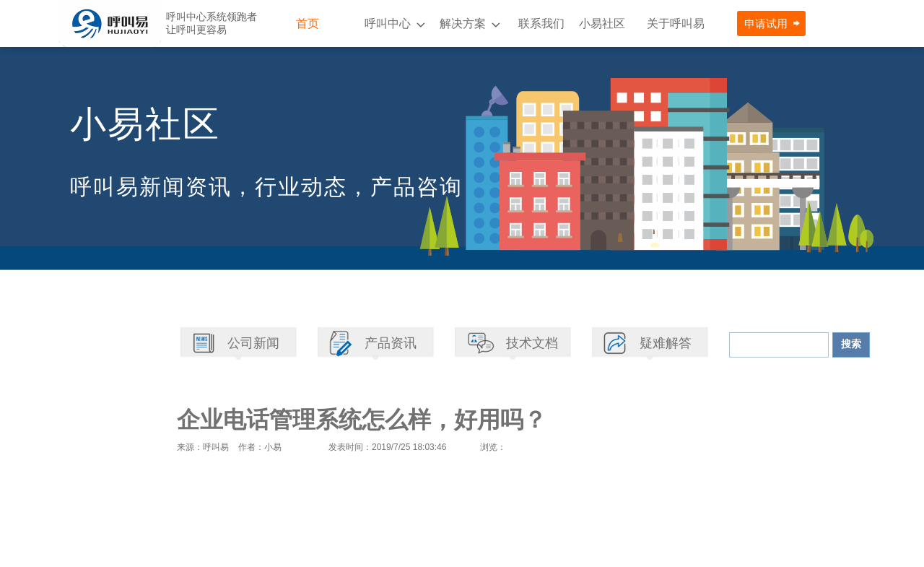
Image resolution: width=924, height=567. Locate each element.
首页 (308, 23)
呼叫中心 (388, 23)
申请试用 (766, 23)
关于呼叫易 (676, 23)
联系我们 (541, 23)
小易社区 (602, 23)
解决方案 (463, 23)
